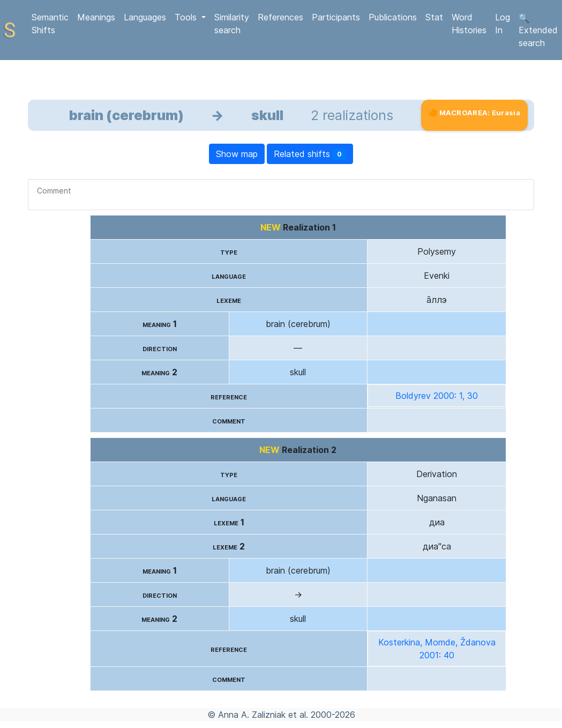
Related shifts (310, 154)
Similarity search (232, 24)
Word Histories (469, 24)
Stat (434, 17)
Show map (237, 154)
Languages (145, 17)
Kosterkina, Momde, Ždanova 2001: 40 (437, 649)
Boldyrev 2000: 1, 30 (437, 396)
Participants (336, 17)
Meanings (96, 17)
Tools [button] (187, 17)
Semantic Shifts (50, 24)
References (280, 17)
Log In (503, 24)
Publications (393, 17)
